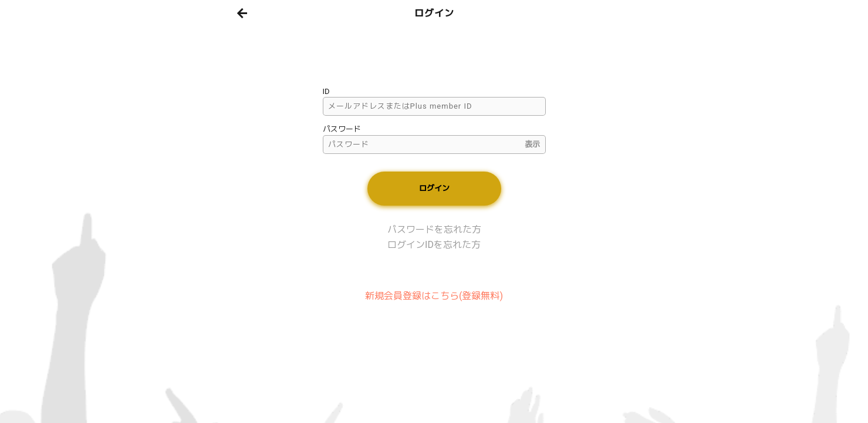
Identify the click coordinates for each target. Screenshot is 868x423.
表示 (532, 144)
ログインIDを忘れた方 (434, 245)
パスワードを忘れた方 (434, 229)
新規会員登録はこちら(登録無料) (434, 296)
